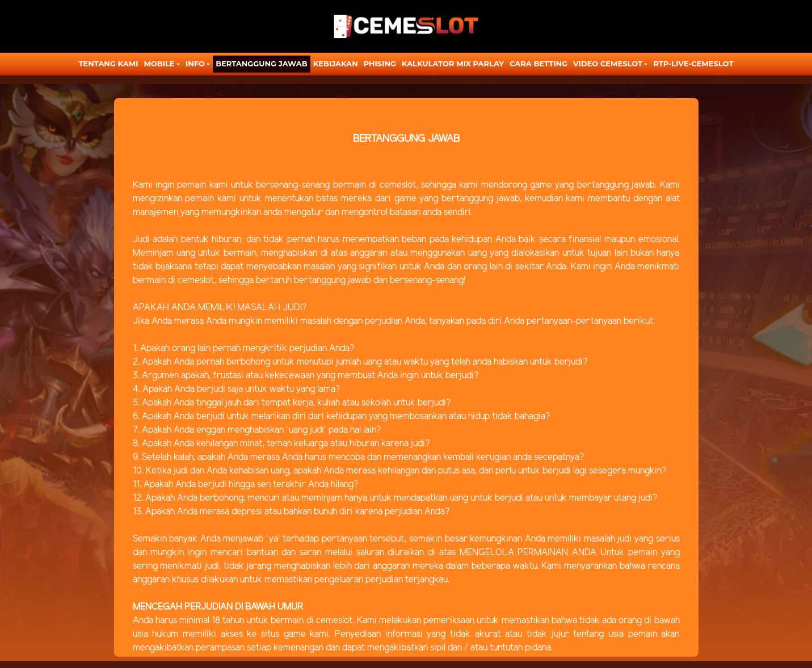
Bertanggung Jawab (261, 64)
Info (195, 64)
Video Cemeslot (608, 64)
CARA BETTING (538, 64)
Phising (380, 64)
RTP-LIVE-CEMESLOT (693, 64)
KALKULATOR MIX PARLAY (453, 64)
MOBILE (159, 64)
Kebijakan (336, 64)
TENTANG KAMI (109, 64)
